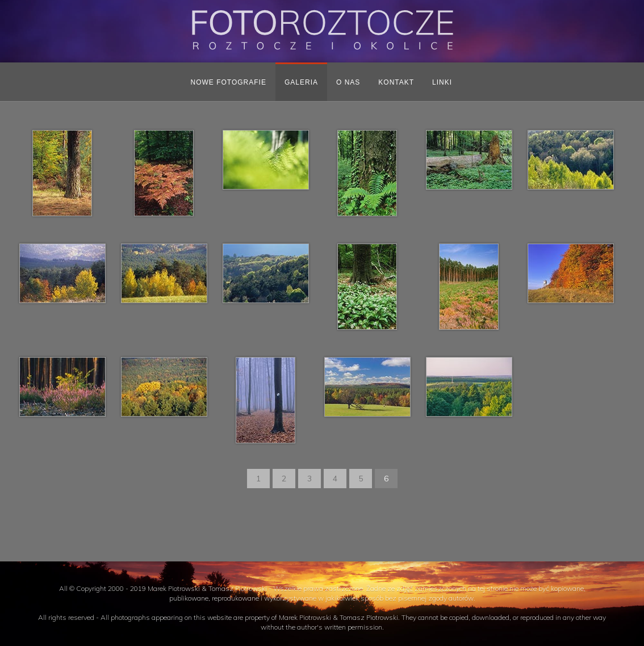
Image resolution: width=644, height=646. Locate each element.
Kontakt (396, 82)
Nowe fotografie (229, 82)
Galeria (301, 82)
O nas (348, 82)
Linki (442, 82)
